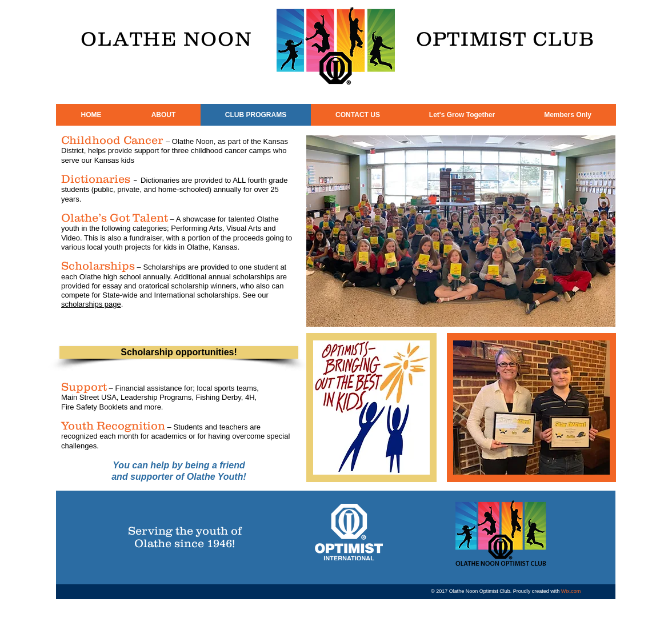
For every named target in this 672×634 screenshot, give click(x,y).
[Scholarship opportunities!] (179, 352)
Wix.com (571, 591)
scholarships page (91, 304)
